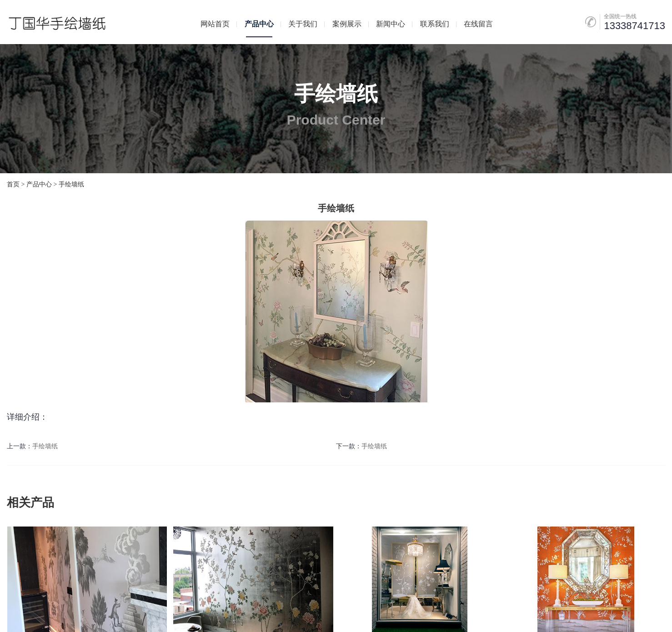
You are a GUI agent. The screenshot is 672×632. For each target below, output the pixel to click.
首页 (13, 184)
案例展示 (347, 24)
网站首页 (215, 24)
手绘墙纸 (71, 184)
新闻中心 (391, 24)
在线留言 (478, 24)
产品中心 (259, 24)
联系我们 (435, 24)
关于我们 (303, 24)
